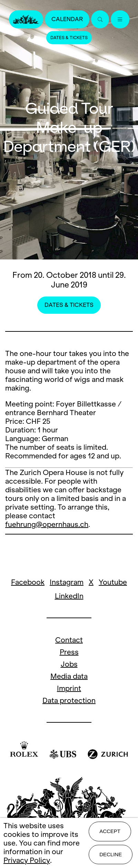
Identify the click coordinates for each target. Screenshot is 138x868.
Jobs (69, 664)
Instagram (67, 582)
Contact (69, 640)
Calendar (67, 19)
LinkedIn (69, 596)
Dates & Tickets (69, 38)
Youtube (113, 582)
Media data (69, 676)
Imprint (69, 688)
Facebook (28, 582)
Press (69, 652)
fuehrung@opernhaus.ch (47, 524)
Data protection (69, 700)
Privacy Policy (27, 860)
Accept (110, 831)
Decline (111, 854)
